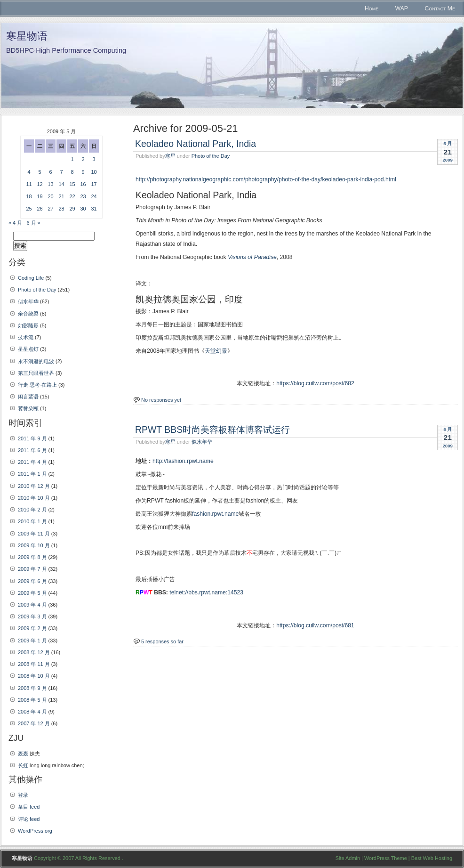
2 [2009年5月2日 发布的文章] (83, 159)
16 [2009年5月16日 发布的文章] (83, 184)
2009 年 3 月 (32, 617)
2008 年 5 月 (32, 700)
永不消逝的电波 (36, 361)
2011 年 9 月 (32, 438)
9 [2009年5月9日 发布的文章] (83, 172)
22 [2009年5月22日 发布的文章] (72, 196)
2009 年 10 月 (34, 545)
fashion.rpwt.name (215, 514)
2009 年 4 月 (32, 605)
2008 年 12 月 (34, 652)
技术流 (26, 337)
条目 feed (29, 807)
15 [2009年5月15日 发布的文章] (72, 184)
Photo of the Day (211, 156)
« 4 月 (15, 223)
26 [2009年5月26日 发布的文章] (40, 209)
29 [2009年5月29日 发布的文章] (72, 209)
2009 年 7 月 (32, 569)
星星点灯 (28, 349)
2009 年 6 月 (32, 581)
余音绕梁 (28, 314)
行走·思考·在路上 (37, 385)
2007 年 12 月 (34, 723)
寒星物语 (27, 36)
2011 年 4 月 (32, 462)
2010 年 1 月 (32, 521)
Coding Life (31, 278)
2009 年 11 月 (34, 534)
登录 (23, 795)
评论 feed (29, 819)
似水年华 (202, 442)
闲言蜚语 (28, 397)
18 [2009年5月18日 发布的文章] (29, 196)
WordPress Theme (386, 858)
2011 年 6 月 (32, 450)
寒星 (170, 156)
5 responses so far (162, 641)
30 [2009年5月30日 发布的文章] (83, 209)
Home (372, 8)
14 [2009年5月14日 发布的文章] (61, 184)
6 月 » (33, 223)
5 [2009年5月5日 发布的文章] (40, 172)
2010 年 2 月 (32, 510)
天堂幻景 (216, 351)
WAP (402, 8)
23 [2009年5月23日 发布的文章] (83, 196)
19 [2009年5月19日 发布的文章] (40, 196)
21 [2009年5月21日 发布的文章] (61, 196)
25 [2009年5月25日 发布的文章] (29, 209)
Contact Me (440, 8)
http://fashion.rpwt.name (183, 461)
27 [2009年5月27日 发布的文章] (50, 209)
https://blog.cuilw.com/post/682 (315, 383)
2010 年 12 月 (34, 486)
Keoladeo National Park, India (196, 144)
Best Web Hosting (432, 858)
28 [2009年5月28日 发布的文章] (61, 209)
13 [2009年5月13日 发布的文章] (50, 184)
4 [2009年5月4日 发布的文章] (29, 172)
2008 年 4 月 (32, 712)
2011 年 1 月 (32, 474)
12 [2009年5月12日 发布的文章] (40, 184)
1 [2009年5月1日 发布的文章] (72, 159)
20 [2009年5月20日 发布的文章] (50, 196)
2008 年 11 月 (34, 664)
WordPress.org (35, 831)
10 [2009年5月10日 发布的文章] (94, 172)
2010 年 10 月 (34, 498)
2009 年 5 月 (32, 593)
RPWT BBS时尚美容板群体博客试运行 (212, 430)
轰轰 (23, 754)
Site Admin (348, 858)
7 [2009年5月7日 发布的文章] (61, 172)
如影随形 (28, 325)
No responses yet (161, 400)
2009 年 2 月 (32, 628)
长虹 (23, 765)
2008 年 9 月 (32, 688)
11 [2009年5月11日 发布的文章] (29, 184)
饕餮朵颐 (28, 408)
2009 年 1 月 (32, 641)
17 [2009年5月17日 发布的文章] (94, 184)
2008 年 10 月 (34, 676)
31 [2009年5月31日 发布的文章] (94, 209)
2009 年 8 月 (32, 557)
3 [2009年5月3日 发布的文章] (94, 159)
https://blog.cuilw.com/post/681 (315, 625)
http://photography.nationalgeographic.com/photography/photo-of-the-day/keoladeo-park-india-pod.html (266, 179)
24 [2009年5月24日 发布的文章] (94, 196)
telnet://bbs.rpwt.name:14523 (206, 592)
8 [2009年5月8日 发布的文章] (72, 172)
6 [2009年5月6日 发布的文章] (50, 172)
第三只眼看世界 (36, 373)
